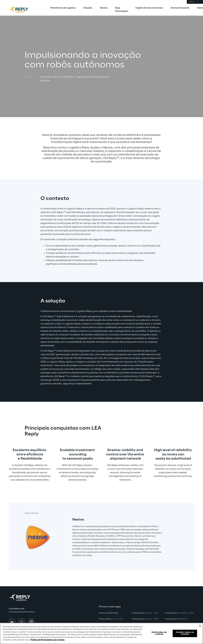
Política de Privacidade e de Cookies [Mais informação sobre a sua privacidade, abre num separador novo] (48, 640)
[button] (22, 609)
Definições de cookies (159, 633)
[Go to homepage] (21, 10)
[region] (101, 633)
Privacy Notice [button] (111, 619)
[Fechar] (200, 626)
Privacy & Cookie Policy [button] (109, 613)
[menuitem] (63, 8)
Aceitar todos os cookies (185, 633)
